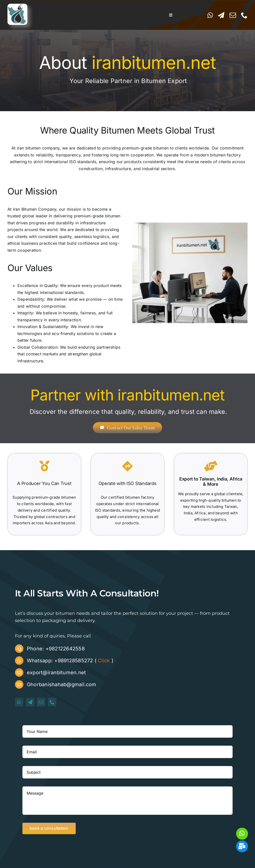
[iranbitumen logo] (17, 6)
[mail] (233, 15)
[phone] (244, 15)
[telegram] (221, 15)
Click (104, 661)
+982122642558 (65, 649)
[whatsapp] (210, 15)
